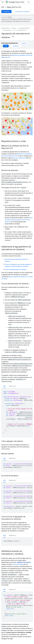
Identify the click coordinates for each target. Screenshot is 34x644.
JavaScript (16, 45)
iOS (3, 7)
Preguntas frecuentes (7, 574)
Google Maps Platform (24, 28)
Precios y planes (6, 602)
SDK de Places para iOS (8, 579)
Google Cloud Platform (7, 629)
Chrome (4, 624)
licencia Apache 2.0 (27, 527)
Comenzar (6, 12)
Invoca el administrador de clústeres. (16, 268)
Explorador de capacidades (9, 576)
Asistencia (4, 607)
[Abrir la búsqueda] (31, 2)
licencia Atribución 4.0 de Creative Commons (20, 525)
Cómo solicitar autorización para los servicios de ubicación (19, 219)
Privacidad (12, 639)
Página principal (5, 28)
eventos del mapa (17, 448)
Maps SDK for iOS (14, 7)
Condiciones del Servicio (8, 610)
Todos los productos (7, 632)
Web (3, 592)
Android (24, 42)
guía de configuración (19, 157)
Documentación (7, 30)
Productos (14, 28)
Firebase (4, 627)
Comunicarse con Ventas (22, 12)
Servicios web (5, 595)
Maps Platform (18, 2)
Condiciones (5, 639)
